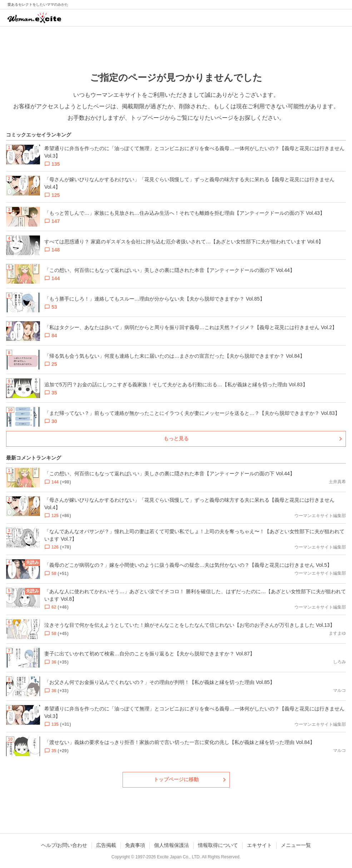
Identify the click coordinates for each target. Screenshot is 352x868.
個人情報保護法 (172, 845)
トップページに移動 (176, 779)
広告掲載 (106, 845)
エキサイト (259, 845)
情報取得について (218, 845)
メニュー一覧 (296, 845)
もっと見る (176, 438)
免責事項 (135, 845)
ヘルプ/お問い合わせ (64, 845)
